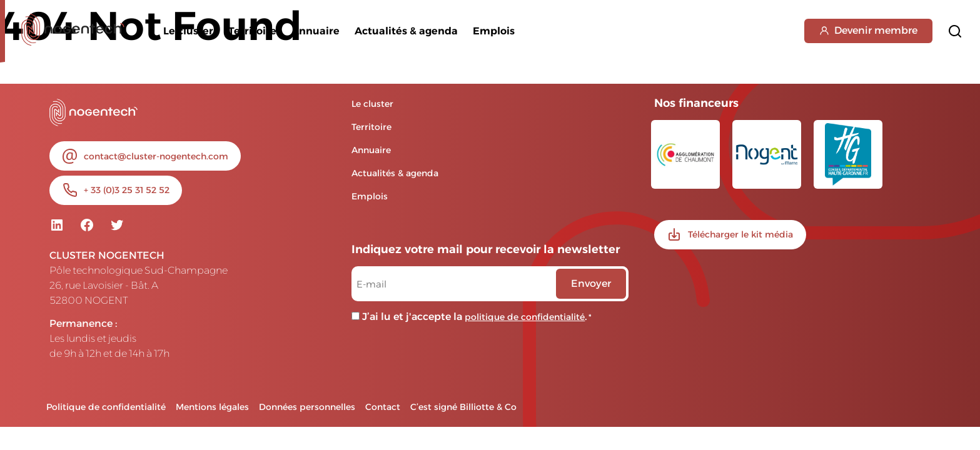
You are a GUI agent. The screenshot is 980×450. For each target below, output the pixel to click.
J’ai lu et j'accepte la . (477, 317)
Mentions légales (212, 407)
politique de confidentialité (525, 317)
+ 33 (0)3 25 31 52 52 (127, 190)
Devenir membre (868, 30)
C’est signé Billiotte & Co (463, 407)
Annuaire (316, 31)
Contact (383, 407)
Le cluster (188, 31)
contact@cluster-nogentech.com (156, 156)
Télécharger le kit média (740, 234)
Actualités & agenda (406, 31)
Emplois (494, 31)
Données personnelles (307, 407)
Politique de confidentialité (106, 407)
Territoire (252, 31)
